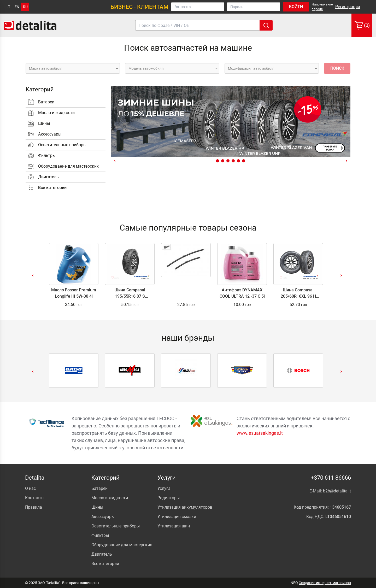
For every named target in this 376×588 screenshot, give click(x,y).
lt (8, 7)
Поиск (337, 68)
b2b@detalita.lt (337, 491)
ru (25, 7)
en (17, 7)
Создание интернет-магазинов (325, 583)
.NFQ (294, 583)
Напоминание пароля (322, 7)
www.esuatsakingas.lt (260, 433)
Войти (296, 7)
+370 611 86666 (331, 478)
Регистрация (348, 7)
